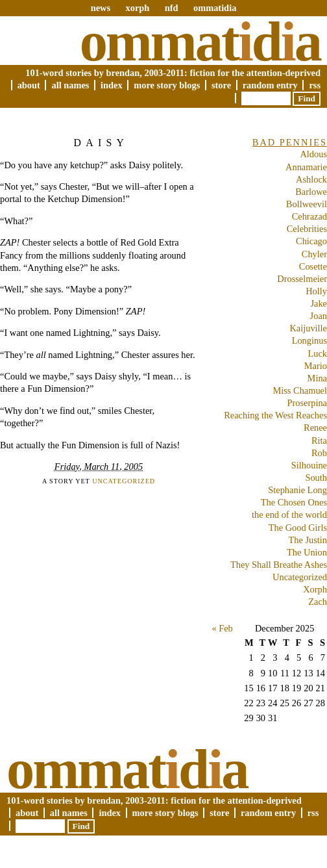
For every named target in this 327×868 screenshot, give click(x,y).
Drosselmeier (302, 279)
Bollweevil (307, 204)
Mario (316, 366)
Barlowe (311, 192)
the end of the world (289, 515)
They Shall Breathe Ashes (279, 565)
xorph (137, 8)
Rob (319, 453)
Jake (319, 303)
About (29, 85)
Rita (319, 440)
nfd (172, 8)
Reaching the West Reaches (275, 415)
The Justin (308, 540)
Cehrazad (309, 216)
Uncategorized (124, 481)
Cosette (313, 266)
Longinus (309, 340)
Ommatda (200, 42)
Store (221, 85)
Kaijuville (308, 328)
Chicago (311, 241)
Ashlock (311, 179)
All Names (70, 85)
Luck (317, 353)
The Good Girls (298, 528)
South (316, 478)
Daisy (102, 143)
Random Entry (270, 85)
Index (112, 85)
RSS (315, 85)
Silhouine (309, 465)
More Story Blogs (167, 85)
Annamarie (306, 167)
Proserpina (307, 403)
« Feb (222, 628)
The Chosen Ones (294, 502)
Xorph (315, 589)
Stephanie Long (297, 490)
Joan (319, 316)
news (101, 8)
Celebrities (307, 229)
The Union (307, 552)
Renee (315, 428)
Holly (316, 291)
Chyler (314, 254)
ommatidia (215, 8)
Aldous (313, 154)
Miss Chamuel (300, 390)
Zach (318, 602)
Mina (317, 378)
